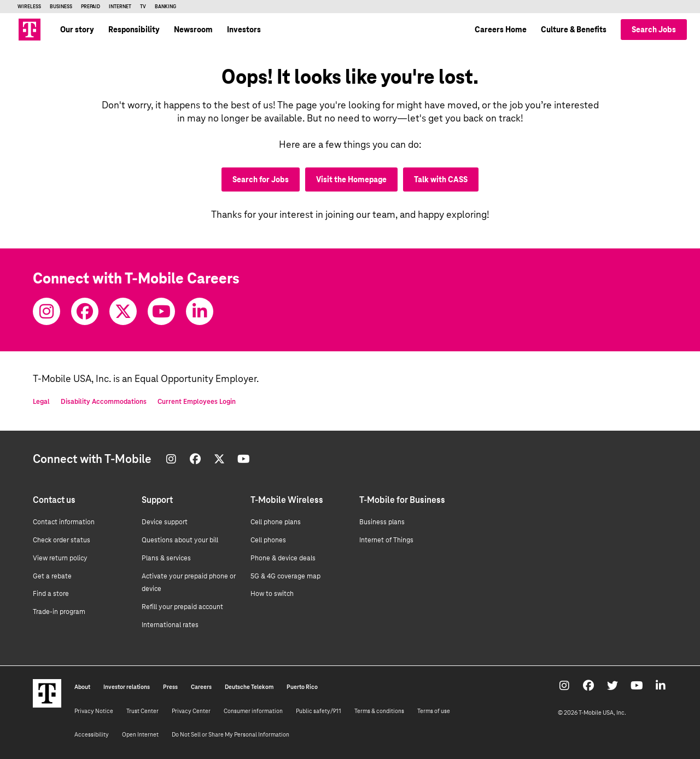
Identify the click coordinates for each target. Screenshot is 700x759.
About (82, 687)
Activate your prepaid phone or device (189, 583)
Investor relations (127, 687)
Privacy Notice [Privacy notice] (94, 711)
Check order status (62, 540)
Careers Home (501, 30)
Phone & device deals (283, 558)
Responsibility (134, 30)
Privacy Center (191, 711)
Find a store (51, 594)
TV (143, 7)
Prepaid (91, 7)
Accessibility (92, 734)
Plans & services (166, 558)
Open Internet (140, 734)
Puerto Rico (302, 687)
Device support (165, 522)
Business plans (382, 522)
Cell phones (268, 540)
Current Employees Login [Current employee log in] (197, 402)
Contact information (64, 522)
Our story (77, 30)
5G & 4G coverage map (285, 576)
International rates (170, 625)
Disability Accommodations (104, 402)
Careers (201, 687)
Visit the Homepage (351, 179)
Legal (41, 402)
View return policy (60, 558)
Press (170, 687)
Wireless (29, 7)
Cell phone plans (276, 522)
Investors (244, 30)
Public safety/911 (319, 711)
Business (61, 7)
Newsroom (193, 30)
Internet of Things (386, 540)
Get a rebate (52, 576)
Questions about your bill (180, 540)
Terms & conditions (379, 711)
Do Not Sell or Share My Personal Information (231, 734)
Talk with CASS (441, 179)
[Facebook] (85, 311)
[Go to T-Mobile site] (30, 30)
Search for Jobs (261, 179)
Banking (165, 7)
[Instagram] (46, 311)
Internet (120, 7)
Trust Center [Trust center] (142, 711)
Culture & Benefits (574, 30)
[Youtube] (161, 311)
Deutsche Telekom (249, 687)
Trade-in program (59, 612)
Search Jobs (654, 30)
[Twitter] (123, 311)
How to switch (272, 594)
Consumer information (253, 711)
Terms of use (434, 711)
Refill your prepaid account (182, 607)
